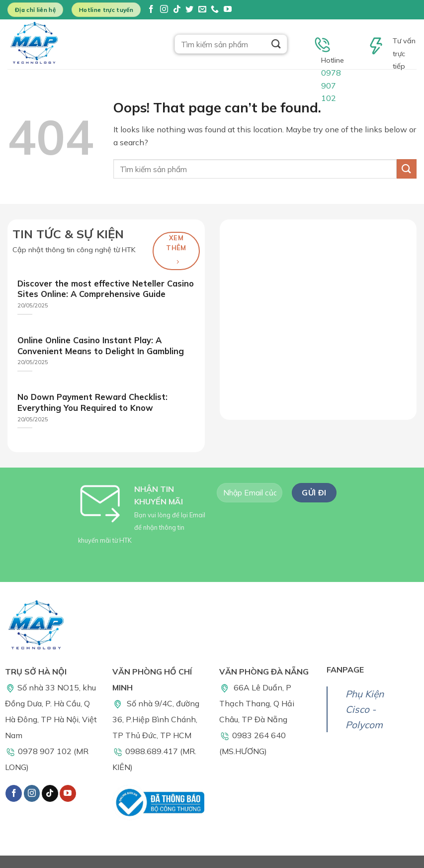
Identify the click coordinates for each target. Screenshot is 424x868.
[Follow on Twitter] (189, 10)
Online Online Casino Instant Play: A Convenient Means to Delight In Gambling (101, 345)
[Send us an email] (202, 10)
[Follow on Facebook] (151, 10)
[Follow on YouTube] (228, 10)
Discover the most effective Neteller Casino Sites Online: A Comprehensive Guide (106, 289)
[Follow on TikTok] (177, 10)
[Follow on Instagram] (164, 10)
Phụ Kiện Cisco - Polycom (365, 709)
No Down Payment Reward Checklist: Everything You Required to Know (92, 402)
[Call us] (215, 10)
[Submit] (276, 44)
